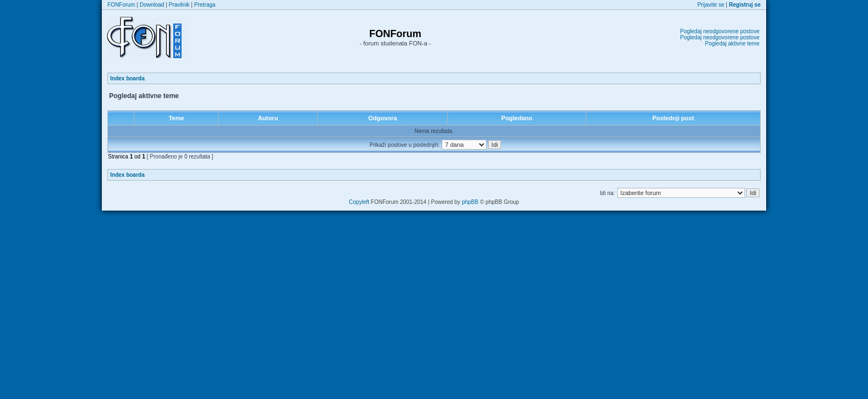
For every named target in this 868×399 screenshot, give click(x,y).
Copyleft (359, 202)
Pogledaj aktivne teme (732, 44)
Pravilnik (179, 5)
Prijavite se (711, 5)
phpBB (470, 202)
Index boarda (127, 78)
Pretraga (205, 5)
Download (152, 5)
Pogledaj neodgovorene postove (720, 31)
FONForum (121, 5)
